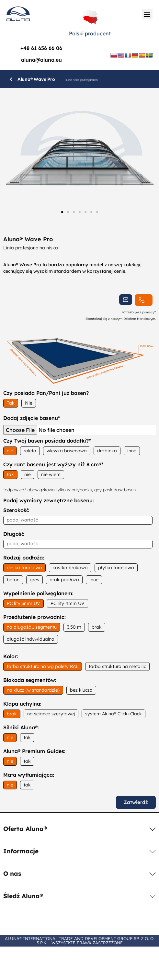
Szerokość (16, 510)
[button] (147, 14)
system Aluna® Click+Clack (114, 714)
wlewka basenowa (67, 451)
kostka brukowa (70, 568)
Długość (14, 534)
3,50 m (74, 627)
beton (13, 580)
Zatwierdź (136, 802)
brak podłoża (64, 580)
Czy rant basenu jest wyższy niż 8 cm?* (53, 465)
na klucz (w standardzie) (33, 690)
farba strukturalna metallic (117, 666)
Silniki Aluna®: (21, 728)
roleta (30, 451)
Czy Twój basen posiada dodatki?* (47, 441)
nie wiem (51, 474)
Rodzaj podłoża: (24, 558)
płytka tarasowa (116, 568)
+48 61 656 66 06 (41, 48)
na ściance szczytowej (51, 714)
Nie (29, 403)
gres (34, 580)
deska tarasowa (24, 568)
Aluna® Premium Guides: (34, 751)
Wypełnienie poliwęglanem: (38, 594)
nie (10, 451)
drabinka (107, 451)
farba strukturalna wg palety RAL (43, 666)
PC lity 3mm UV (23, 603)
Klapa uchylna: (22, 704)
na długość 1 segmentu (32, 627)
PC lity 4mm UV (68, 603)
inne (132, 451)
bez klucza (81, 690)
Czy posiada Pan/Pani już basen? (46, 393)
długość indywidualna (31, 639)
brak (97, 627)
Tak (11, 403)
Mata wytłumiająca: (29, 775)
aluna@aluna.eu (41, 60)
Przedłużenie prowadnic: (34, 617)
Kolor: (11, 657)
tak (10, 474)
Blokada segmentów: (30, 680)
